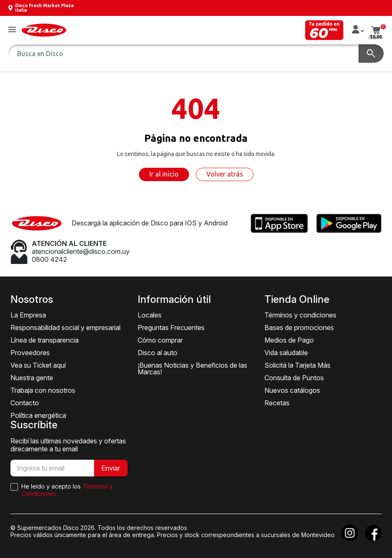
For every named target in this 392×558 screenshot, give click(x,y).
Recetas (277, 403)
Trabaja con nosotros (43, 390)
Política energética (38, 415)
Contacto (25, 403)
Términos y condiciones (300, 315)
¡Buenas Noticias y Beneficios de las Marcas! (192, 369)
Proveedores (30, 353)
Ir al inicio (164, 174)
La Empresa (28, 315)
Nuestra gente (32, 378)
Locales (150, 315)
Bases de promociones (299, 328)
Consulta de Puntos (294, 378)
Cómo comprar (160, 340)
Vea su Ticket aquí (38, 365)
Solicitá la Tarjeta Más (297, 365)
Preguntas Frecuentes (171, 328)
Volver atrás (225, 174)
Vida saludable (286, 353)
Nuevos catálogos (292, 390)
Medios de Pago (289, 340)
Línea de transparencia (45, 340)
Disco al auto (158, 353)
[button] (12, 30)
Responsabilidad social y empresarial (65, 328)
